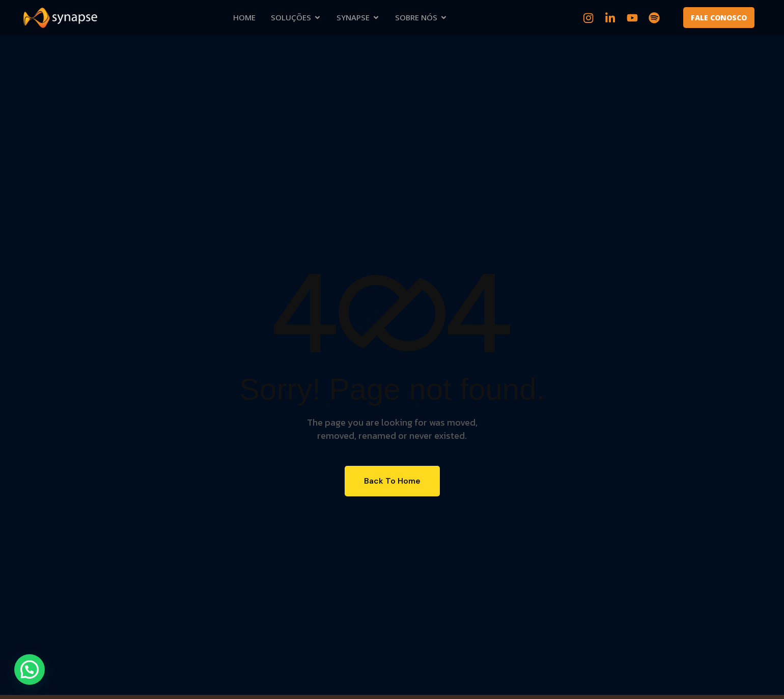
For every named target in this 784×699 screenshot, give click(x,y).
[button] (30, 669)
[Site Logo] (60, 17)
